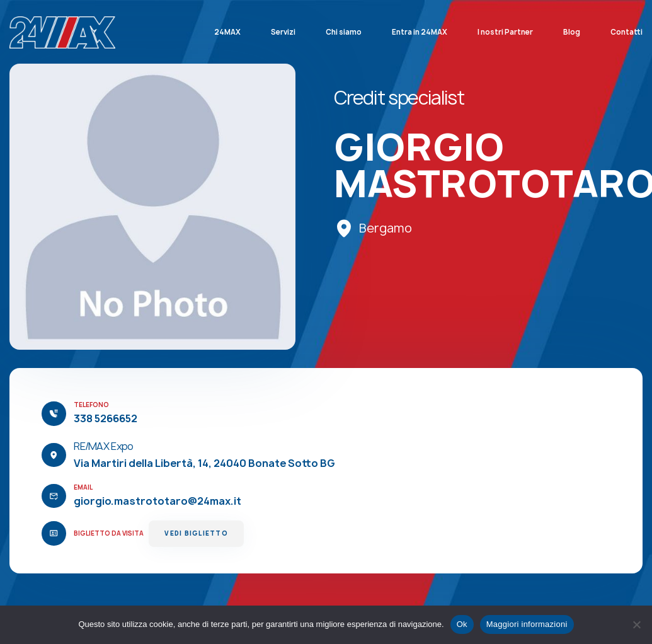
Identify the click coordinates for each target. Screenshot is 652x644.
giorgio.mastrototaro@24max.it (157, 501)
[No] (636, 624)
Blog (572, 32)
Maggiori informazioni (527, 624)
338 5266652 (106, 418)
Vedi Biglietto (196, 533)
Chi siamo (344, 32)
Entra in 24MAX (420, 32)
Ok (462, 624)
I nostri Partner (505, 32)
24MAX (227, 32)
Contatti (626, 32)
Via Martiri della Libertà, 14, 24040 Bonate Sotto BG (204, 463)
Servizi (283, 32)
